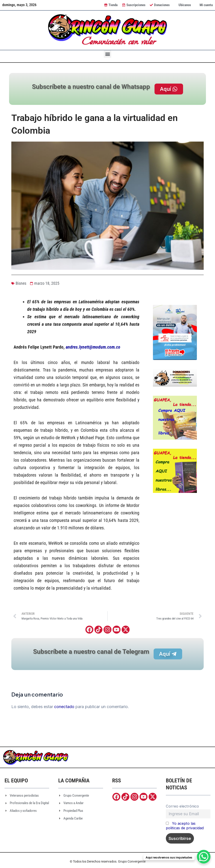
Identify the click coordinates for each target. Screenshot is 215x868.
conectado (64, 707)
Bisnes (21, 283)
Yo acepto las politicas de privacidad (185, 826)
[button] (107, 54)
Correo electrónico (182, 806)
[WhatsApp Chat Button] (204, 857)
